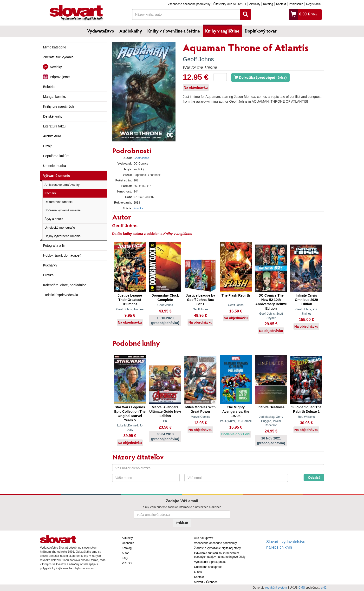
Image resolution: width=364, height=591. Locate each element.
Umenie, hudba (55, 166)
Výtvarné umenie (57, 176)
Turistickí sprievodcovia (61, 295)
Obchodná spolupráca (208, 567)
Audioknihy (131, 31)
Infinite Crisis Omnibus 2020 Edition (306, 300)
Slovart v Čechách (206, 582)
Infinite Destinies (271, 407)
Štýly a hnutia (54, 219)
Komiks (50, 193)
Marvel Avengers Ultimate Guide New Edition (165, 412)
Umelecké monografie (60, 228)
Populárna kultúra (56, 156)
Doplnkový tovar (261, 31)
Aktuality (255, 4)
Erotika (48, 275)
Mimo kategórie (55, 47)
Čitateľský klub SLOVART (230, 4)
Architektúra (52, 136)
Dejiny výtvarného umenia (63, 236)
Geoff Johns (198, 59)
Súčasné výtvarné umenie (63, 210)
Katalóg (268, 4)
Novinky (56, 67)
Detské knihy (53, 116)
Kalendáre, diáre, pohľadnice (65, 285)
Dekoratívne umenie (58, 202)
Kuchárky (50, 265)
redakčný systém (276, 588)
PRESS (127, 563)
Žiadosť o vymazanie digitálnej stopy (217, 548)
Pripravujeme (60, 77)
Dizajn (48, 146)
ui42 (324, 588)
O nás (198, 572)
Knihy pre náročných (58, 106)
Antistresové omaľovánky (62, 185)
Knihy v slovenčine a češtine (174, 31)
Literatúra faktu (54, 126)
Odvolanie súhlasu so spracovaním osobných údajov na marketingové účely (220, 555)
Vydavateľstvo (101, 31)
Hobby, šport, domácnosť (62, 255)
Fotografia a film (55, 246)
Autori (126, 553)
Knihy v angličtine (222, 31)
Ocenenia (128, 543)
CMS (302, 588)
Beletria (49, 87)
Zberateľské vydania (58, 57)
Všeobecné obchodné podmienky (189, 4)
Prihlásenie (296, 4)
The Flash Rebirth (236, 295)
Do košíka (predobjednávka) (260, 77)
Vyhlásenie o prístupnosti (210, 562)
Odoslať (314, 477)
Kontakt (281, 4)
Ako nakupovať (204, 538)
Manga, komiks (54, 97)
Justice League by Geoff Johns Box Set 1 (200, 300)
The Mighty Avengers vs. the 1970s (236, 412)
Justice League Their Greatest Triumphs (130, 300)
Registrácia (313, 4)
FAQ (125, 558)
